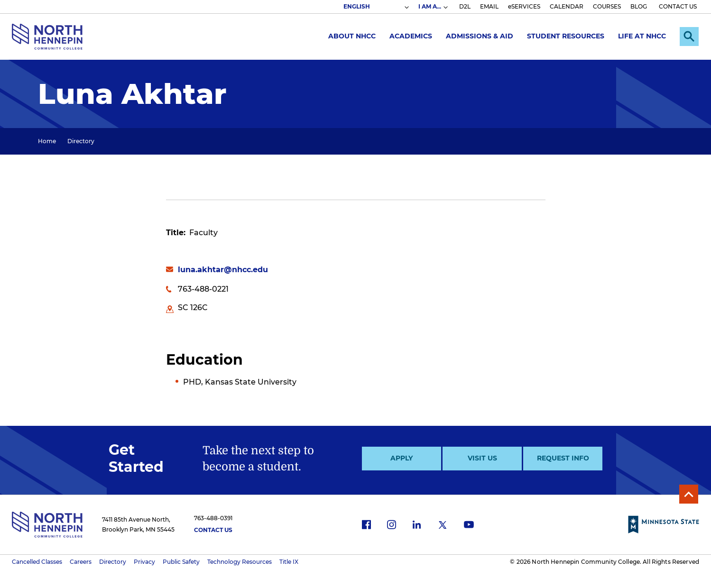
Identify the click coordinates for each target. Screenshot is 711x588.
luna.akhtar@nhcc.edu (223, 270)
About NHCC (352, 36)
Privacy (144, 562)
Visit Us (482, 458)
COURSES (607, 6)
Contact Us (213, 530)
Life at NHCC (642, 36)
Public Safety (181, 562)
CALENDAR (567, 6)
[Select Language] (376, 7)
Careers (81, 562)
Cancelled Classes (37, 562)
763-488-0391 (213, 518)
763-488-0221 (203, 289)
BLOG (639, 6)
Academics (411, 36)
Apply (402, 458)
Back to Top (689, 494)
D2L (465, 6)
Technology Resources (240, 562)
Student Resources (566, 36)
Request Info (563, 458)
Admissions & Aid (480, 36)
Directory (81, 141)
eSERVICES (524, 6)
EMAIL (489, 6)
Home (47, 141)
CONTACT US (678, 6)
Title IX (289, 562)
